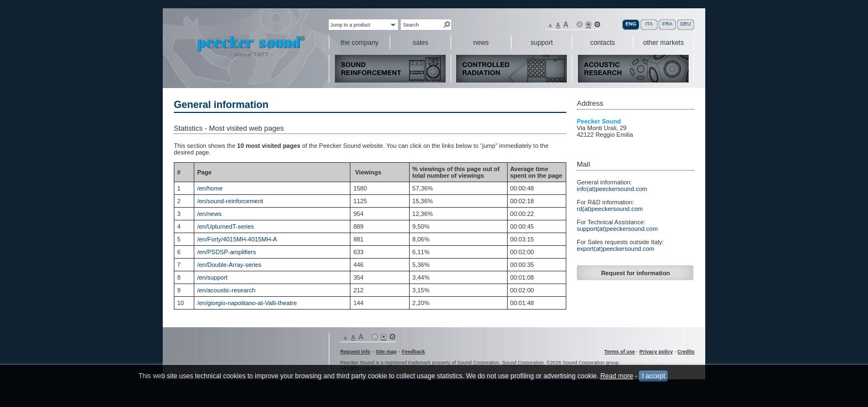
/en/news (209, 214)
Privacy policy (656, 352)
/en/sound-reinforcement (230, 201)
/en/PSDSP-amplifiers (226, 252)
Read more (616, 382)
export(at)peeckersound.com (616, 249)
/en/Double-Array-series (229, 265)
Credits (686, 352)
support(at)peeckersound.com (617, 229)
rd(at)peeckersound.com (610, 209)
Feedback (414, 352)
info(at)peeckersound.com (612, 189)
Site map (386, 352)
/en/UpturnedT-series (226, 226)
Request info (356, 352)
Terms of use (620, 352)
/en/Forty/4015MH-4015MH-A (237, 239)
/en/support (212, 277)
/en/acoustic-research (226, 290)
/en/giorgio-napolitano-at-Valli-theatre (247, 303)
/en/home (210, 188)
